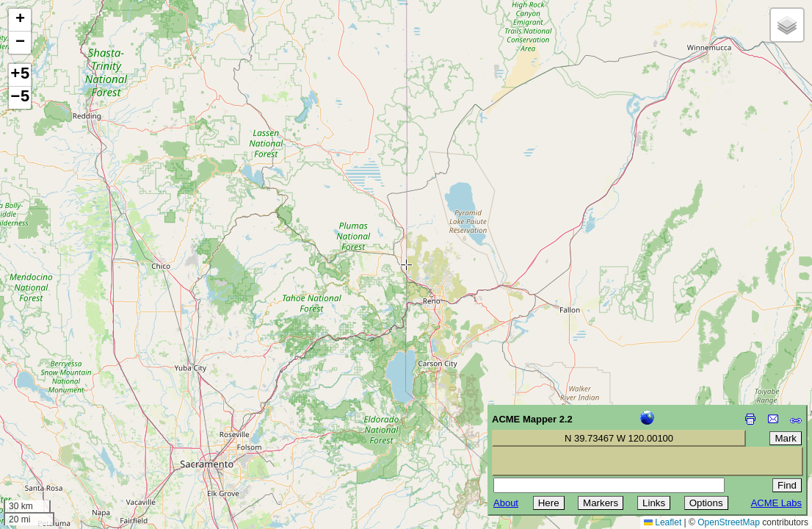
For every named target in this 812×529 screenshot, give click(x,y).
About (506, 503)
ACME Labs (776, 503)
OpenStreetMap (729, 522)
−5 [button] (20, 98)
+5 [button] (20, 75)
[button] (20, 20)
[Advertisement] (78, 425)
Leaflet (663, 522)
